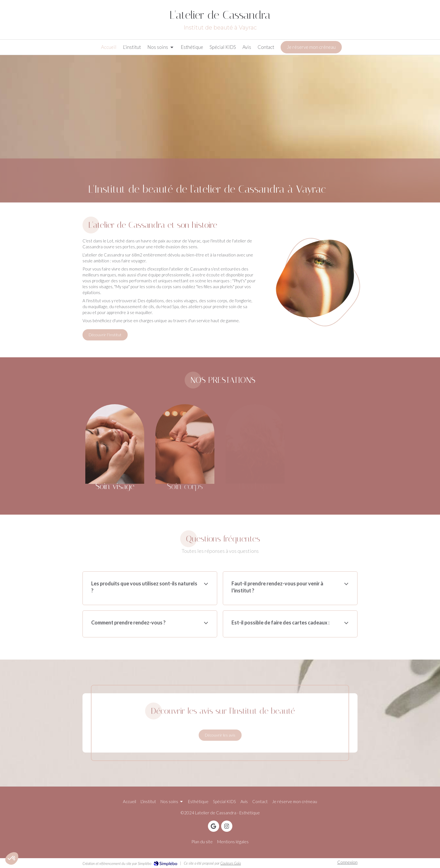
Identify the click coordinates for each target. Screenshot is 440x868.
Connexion (347, 862)
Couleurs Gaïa (231, 863)
